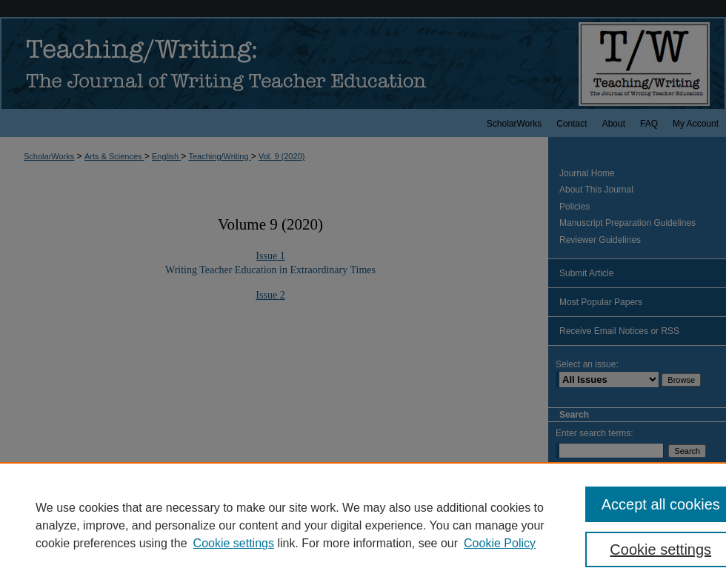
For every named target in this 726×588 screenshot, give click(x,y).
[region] (363, 525)
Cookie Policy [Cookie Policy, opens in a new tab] (500, 543)
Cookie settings (234, 543)
